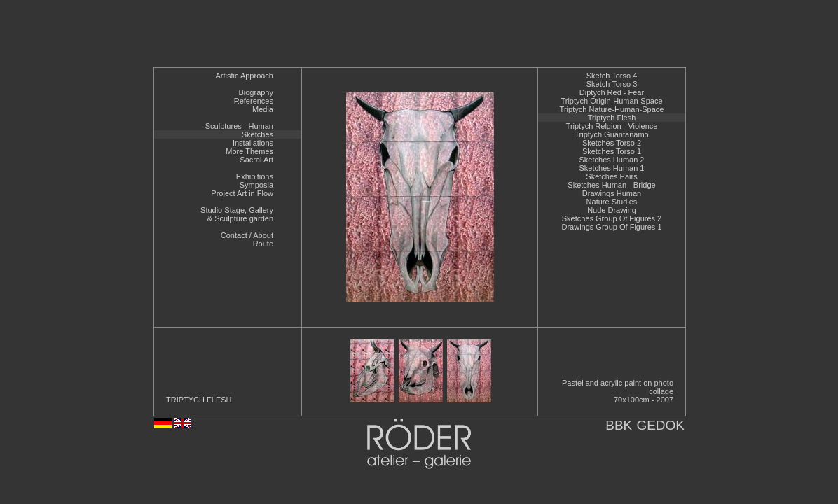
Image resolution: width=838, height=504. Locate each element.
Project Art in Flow (242, 193)
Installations (253, 143)
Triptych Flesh (612, 118)
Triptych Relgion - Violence (612, 126)
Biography (256, 92)
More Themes (249, 151)
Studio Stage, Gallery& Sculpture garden (237, 214)
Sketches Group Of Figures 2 (612, 218)
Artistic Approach (244, 76)
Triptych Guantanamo (611, 134)
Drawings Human (612, 193)
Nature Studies (612, 202)
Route (263, 244)
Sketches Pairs (611, 176)
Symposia (256, 185)
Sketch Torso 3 (612, 84)
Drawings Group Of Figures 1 (611, 227)
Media (263, 109)
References (254, 101)
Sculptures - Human (239, 126)
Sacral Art (256, 160)
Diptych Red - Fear (612, 92)
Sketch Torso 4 (612, 76)
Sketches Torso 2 (612, 143)
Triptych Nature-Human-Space (612, 109)
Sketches (257, 134)
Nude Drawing (612, 210)
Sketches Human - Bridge (611, 185)
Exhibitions (255, 176)
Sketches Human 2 (612, 160)
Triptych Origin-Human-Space (611, 101)
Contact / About (247, 235)
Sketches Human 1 (612, 168)
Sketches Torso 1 (612, 151)
